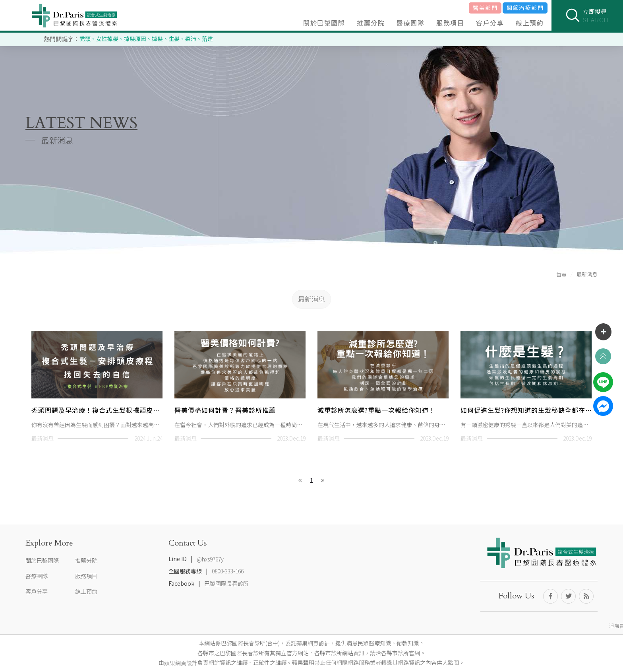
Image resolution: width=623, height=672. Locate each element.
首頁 (561, 275)
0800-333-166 (228, 571)
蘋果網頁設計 (313, 643)
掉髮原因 (135, 39)
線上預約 (530, 23)
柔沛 (191, 39)
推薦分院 (371, 23)
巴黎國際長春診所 (226, 583)
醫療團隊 (410, 23)
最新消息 (311, 299)
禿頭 (85, 39)
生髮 (174, 39)
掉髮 (157, 39)
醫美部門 (485, 8)
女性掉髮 (107, 39)
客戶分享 (490, 23)
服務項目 (450, 23)
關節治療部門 (525, 8)
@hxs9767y (210, 559)
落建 (207, 39)
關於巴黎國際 (324, 23)
